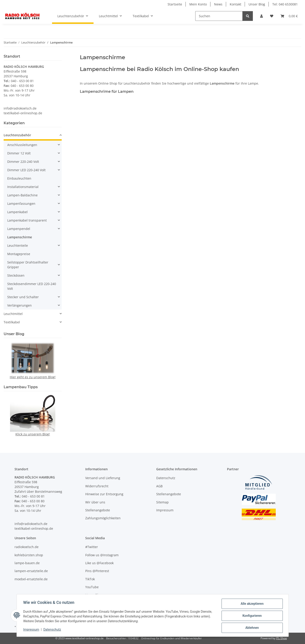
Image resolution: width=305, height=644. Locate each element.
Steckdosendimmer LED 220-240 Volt (32, 286)
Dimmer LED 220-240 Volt (26, 170)
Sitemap (162, 502)
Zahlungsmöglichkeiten (103, 518)
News (218, 4)
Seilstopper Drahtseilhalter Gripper (28, 265)
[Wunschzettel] (272, 16)
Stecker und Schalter (23, 297)
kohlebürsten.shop (29, 555)
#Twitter (92, 547)
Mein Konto (198, 4)
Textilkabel (12, 322)
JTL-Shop (281, 638)
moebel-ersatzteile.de (31, 579)
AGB (159, 486)
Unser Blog (257, 4)
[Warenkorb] (289, 16)
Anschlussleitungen (22, 145)
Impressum (32, 630)
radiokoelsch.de (27, 547)
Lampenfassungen (21, 204)
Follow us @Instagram (102, 555)
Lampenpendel (19, 229)
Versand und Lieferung (103, 478)
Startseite (175, 4)
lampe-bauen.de (27, 563)
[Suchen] (219, 16)
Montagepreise (19, 254)
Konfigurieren (251, 616)
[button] (261, 16)
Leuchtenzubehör (17, 135)
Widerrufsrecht (97, 486)
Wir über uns (95, 502)
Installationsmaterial (23, 187)
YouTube (92, 587)
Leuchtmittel (13, 314)
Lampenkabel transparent (27, 220)
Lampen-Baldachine (22, 195)
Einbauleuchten (19, 178)
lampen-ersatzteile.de (31, 571)
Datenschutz (53, 630)
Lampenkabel (17, 212)
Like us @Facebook (99, 563)
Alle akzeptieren (251, 604)
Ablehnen (251, 628)
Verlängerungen (20, 305)
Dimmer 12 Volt (19, 153)
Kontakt (235, 4)
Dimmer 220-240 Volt (23, 162)
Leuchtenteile (18, 245)
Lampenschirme (20, 237)
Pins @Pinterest (97, 571)
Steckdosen (16, 275)
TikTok (90, 579)
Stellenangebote (98, 510)
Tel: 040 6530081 (285, 4)
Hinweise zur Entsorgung (104, 494)
